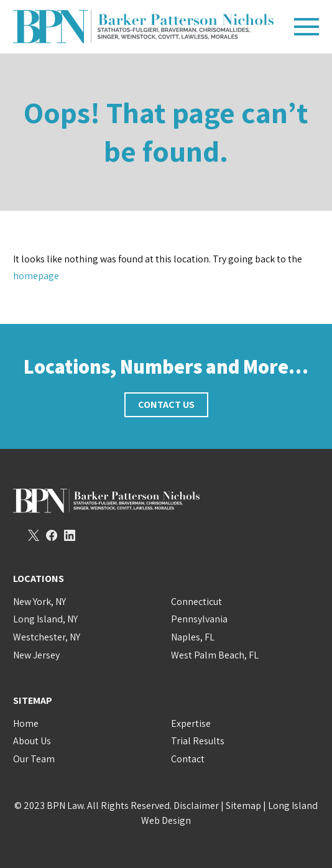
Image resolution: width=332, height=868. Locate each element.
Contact (188, 759)
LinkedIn (70, 535)
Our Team (34, 759)
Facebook (52, 535)
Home (26, 723)
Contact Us (166, 404)
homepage (36, 276)
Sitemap (243, 806)
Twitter (34, 535)
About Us (32, 741)
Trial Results (198, 741)
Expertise (191, 723)
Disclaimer (196, 806)
